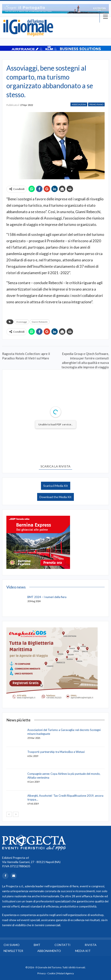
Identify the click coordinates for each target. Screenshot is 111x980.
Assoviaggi (22, 322)
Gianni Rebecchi (40, 322)
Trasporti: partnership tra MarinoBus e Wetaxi (56, 752)
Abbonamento (49, 951)
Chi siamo (12, 945)
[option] (55, 9)
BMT (37, 945)
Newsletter (13, 951)
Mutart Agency (65, 973)
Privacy (41, 973)
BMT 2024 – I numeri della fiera (47, 597)
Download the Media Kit (55, 497)
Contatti (63, 945)
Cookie (51, 973)
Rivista (91, 945)
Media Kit (83, 951)
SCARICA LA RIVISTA (55, 466)
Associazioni (79, 104)
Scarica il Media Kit (56, 486)
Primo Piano (96, 104)
